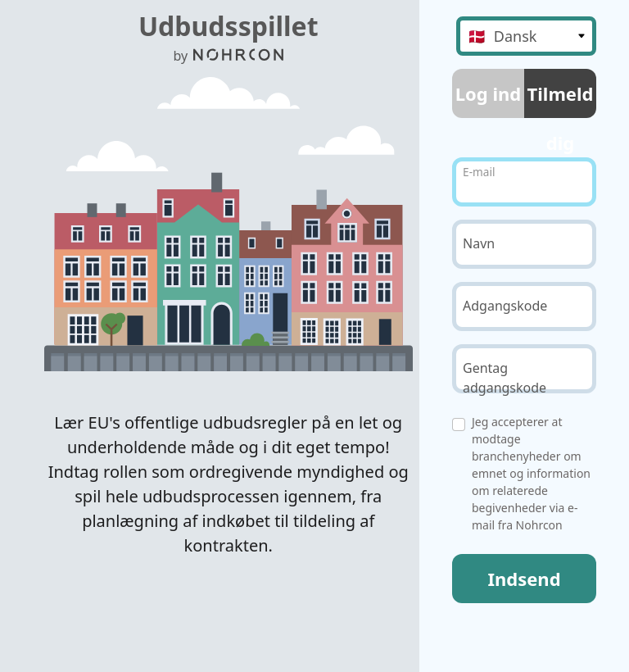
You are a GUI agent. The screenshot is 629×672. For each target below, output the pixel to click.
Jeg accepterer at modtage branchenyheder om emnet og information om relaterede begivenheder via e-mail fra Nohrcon (531, 473)
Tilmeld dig (561, 100)
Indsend (524, 579)
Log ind (488, 93)
